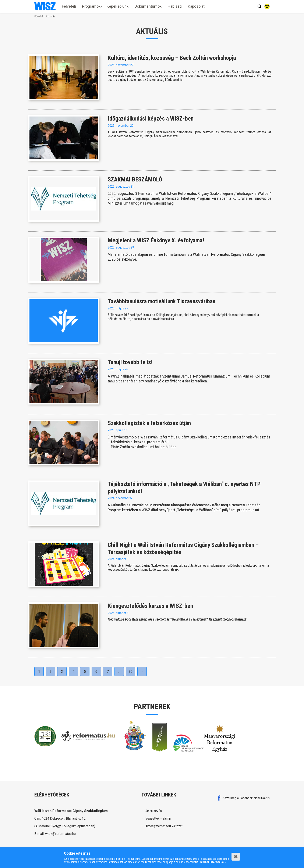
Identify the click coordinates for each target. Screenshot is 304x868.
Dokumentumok (148, 6)
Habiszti (175, 6)
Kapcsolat (196, 6)
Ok (236, 857)
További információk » (213, 862)
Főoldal (39, 17)
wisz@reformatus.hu (60, 834)
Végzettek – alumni (158, 818)
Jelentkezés (154, 811)
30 (131, 672)
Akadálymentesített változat (164, 826)
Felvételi (69, 6)
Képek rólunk (118, 6)
